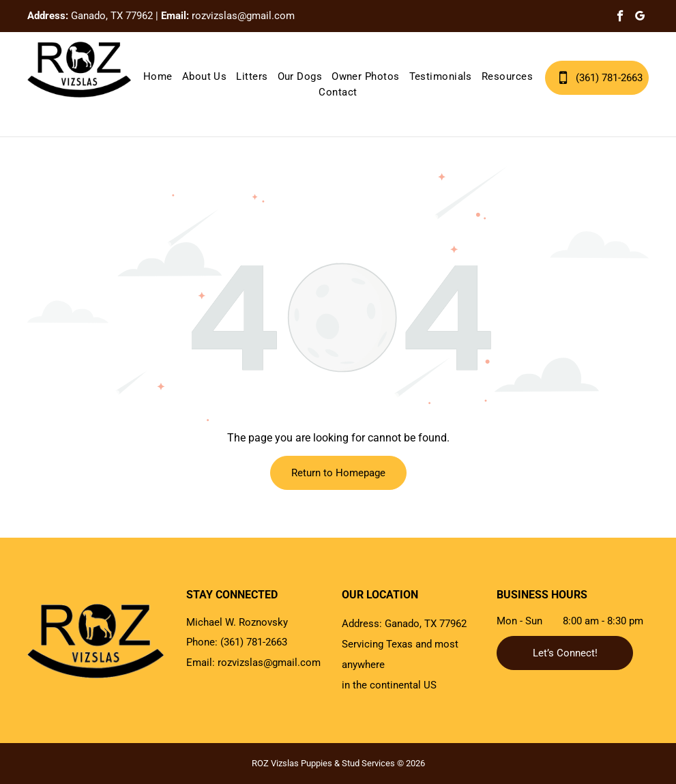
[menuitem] (158, 77)
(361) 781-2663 (254, 642)
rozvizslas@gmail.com (243, 16)
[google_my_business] (640, 18)
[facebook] (620, 18)
